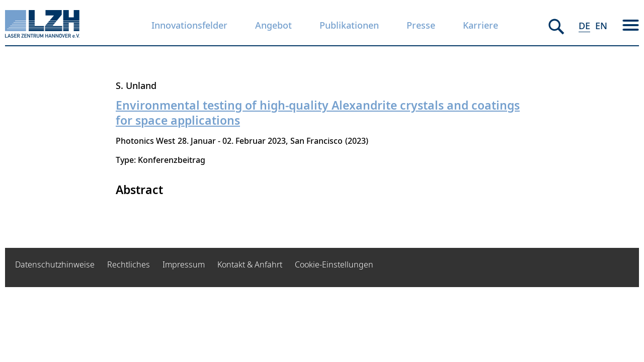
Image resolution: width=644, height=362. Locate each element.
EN (601, 26)
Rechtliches (129, 264)
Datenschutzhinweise (55, 264)
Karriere (480, 25)
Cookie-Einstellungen (334, 264)
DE (584, 26)
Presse (421, 25)
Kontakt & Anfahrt (250, 264)
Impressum (184, 264)
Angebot (273, 25)
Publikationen (349, 25)
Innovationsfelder (189, 25)
